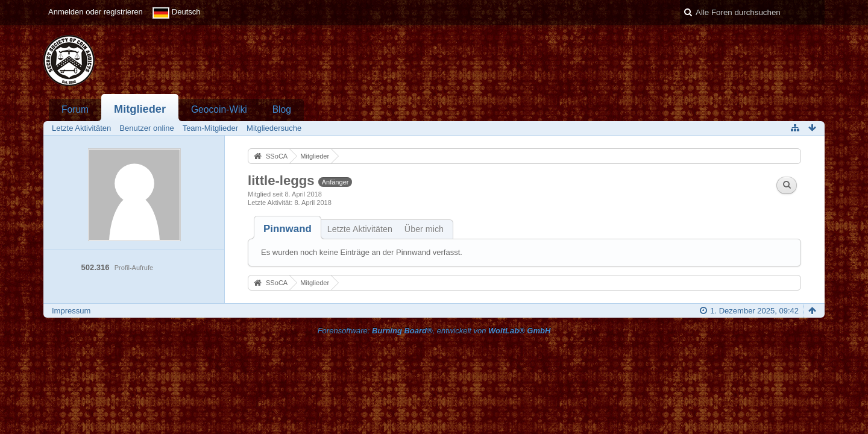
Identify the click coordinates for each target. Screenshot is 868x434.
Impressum (71, 311)
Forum (75, 109)
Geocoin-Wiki (219, 109)
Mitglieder (140, 109)
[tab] (288, 229)
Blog (282, 109)
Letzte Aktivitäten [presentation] (360, 229)
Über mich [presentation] (424, 229)
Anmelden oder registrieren (96, 12)
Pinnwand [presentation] (288, 229)
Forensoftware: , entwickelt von (434, 331)
